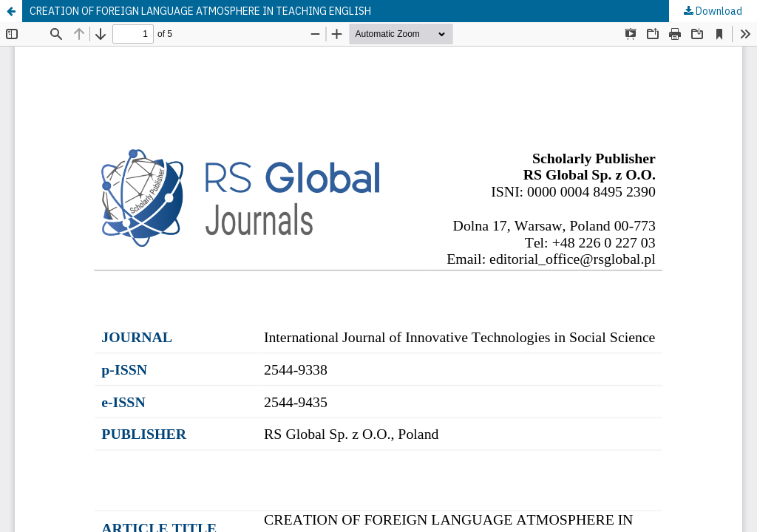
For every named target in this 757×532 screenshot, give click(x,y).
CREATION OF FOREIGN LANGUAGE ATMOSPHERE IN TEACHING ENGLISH (200, 11)
